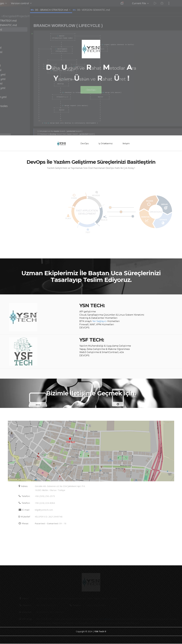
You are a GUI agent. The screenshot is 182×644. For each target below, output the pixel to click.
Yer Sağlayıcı (100, 322)
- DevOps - (91, 92)
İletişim (126, 144)
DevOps (85, 144)
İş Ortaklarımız (106, 144)
